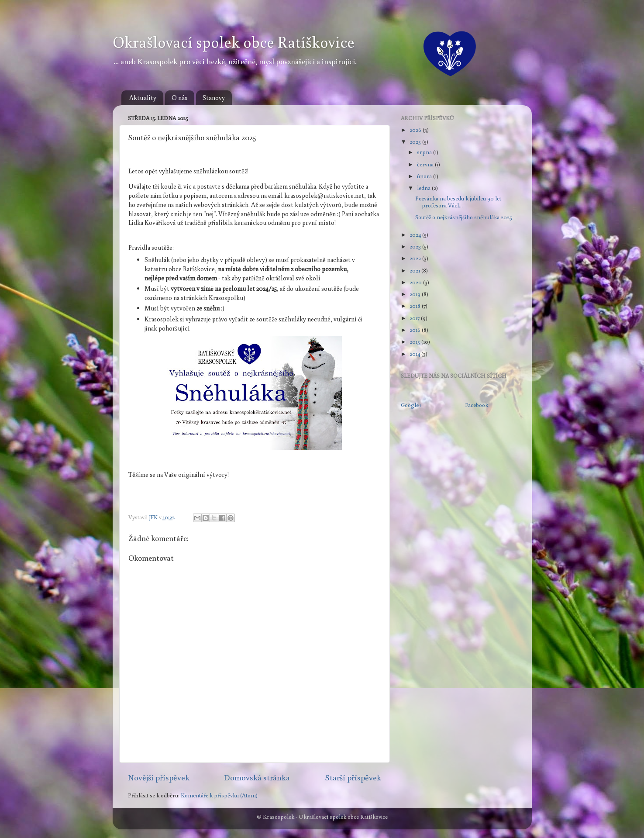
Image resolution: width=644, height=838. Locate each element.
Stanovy (214, 98)
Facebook (477, 405)
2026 (416, 130)
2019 (416, 294)
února (425, 176)
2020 (416, 282)
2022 (416, 258)
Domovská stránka (257, 777)
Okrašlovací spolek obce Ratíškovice (234, 42)
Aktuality (143, 98)
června (426, 164)
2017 (415, 318)
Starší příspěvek (353, 777)
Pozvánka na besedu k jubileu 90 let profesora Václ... (458, 202)
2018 (416, 306)
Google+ (411, 405)
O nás (179, 98)
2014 (415, 354)
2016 (416, 330)
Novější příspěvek (159, 777)
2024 (416, 235)
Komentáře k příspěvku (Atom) (219, 795)
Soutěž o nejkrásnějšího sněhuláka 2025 (464, 217)
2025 (416, 141)
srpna (425, 152)
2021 (415, 270)
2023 (416, 246)
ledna (424, 188)
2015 (415, 341)
